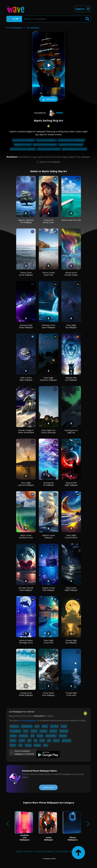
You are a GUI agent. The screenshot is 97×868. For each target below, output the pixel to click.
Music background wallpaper (45, 145)
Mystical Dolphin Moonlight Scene (26, 641)
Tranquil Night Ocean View (71, 694)
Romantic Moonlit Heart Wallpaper (26, 589)
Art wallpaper (33, 28)
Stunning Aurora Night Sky (71, 431)
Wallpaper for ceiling (23, 145)
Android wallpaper (28, 720)
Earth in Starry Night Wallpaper (26, 379)
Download (48, 99)
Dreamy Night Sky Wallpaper (71, 641)
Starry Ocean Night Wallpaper (71, 589)
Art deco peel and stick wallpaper (71, 140)
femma (56, 113)
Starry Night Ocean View (49, 641)
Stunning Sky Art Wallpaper (49, 484)
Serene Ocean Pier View (71, 220)
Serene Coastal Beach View (48, 274)
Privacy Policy (62, 851)
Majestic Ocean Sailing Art (49, 536)
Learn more (48, 787)
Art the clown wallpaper (46, 140)
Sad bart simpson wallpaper (49, 149)
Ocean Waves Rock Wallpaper (48, 694)
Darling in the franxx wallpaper (23, 149)
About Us (28, 851)
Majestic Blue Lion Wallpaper (71, 379)
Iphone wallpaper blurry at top (75, 149)
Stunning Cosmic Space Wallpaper (48, 326)
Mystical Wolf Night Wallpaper (71, 484)
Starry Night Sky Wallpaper (71, 326)
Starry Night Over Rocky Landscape (49, 431)
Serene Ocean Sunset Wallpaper (26, 274)
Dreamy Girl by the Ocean (48, 221)
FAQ (72, 851)
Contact (19, 851)
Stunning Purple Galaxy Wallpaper (26, 326)
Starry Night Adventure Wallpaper (48, 379)
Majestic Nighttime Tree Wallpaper (26, 221)
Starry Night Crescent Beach (71, 536)
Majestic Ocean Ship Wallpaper (49, 589)
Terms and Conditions (44, 851)
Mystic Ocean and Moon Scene (26, 536)
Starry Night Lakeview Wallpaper (26, 484)
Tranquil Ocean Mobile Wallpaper (26, 694)
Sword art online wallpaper (24, 140)
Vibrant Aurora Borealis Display (71, 274)
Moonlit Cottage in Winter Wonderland (26, 431)
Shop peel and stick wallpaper (71, 145)
